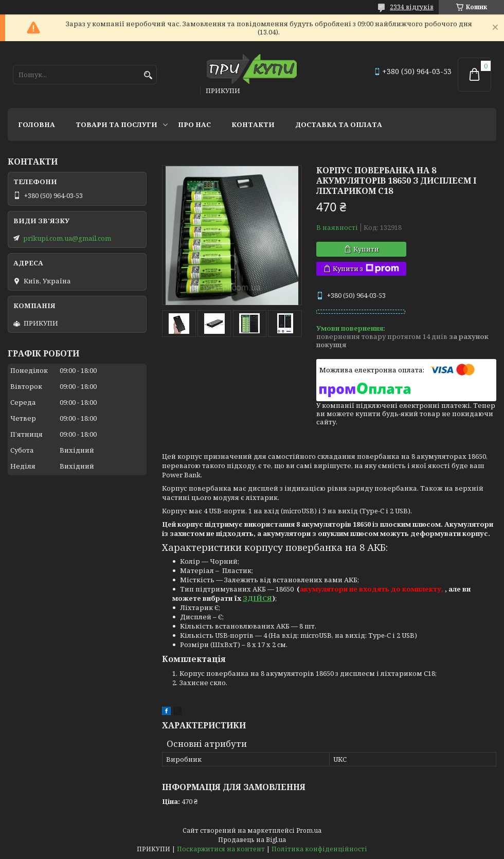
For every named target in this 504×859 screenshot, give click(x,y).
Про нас (194, 124)
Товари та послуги (116, 124)
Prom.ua (309, 830)
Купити (366, 249)
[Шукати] (148, 75)
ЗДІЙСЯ (257, 598)
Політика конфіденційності (319, 849)
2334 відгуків (412, 7)
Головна (37, 124)
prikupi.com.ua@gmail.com (67, 238)
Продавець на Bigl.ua (252, 840)
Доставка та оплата (339, 124)
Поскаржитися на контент (221, 849)
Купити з (366, 269)
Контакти (253, 124)
